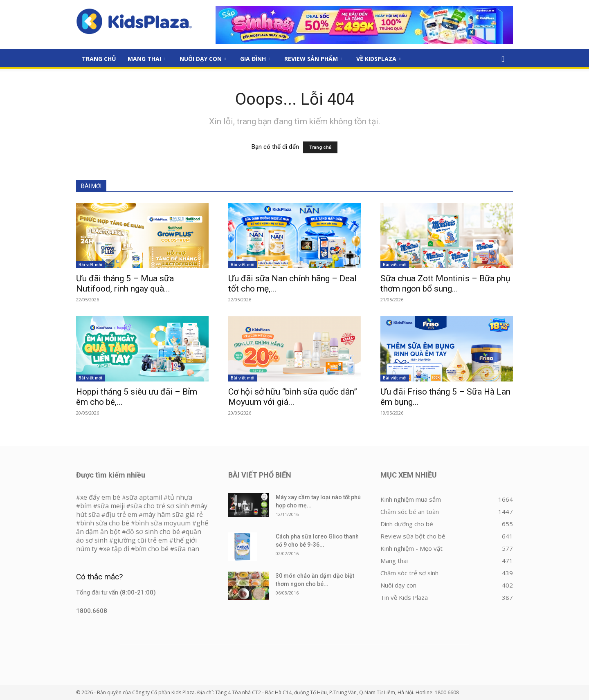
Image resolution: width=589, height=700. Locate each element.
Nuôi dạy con (203, 59)
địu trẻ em (121, 514)
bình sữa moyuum (163, 523)
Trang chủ (320, 147)
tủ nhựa (180, 497)
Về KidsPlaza (378, 59)
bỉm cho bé (152, 549)
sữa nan (187, 549)
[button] (503, 59)
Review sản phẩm (313, 59)
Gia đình (255, 59)
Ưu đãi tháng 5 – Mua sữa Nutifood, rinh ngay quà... (125, 284)
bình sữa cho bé (105, 523)
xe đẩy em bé (101, 497)
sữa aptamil (144, 497)
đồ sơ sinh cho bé (153, 532)
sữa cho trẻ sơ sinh (160, 506)
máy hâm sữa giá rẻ (173, 514)
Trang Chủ (99, 59)
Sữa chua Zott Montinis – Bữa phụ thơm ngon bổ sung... (445, 284)
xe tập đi (116, 549)
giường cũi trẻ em (141, 540)
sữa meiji (111, 506)
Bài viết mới (90, 265)
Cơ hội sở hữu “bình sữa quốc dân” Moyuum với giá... (293, 397)
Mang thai (146, 59)
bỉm (86, 506)
